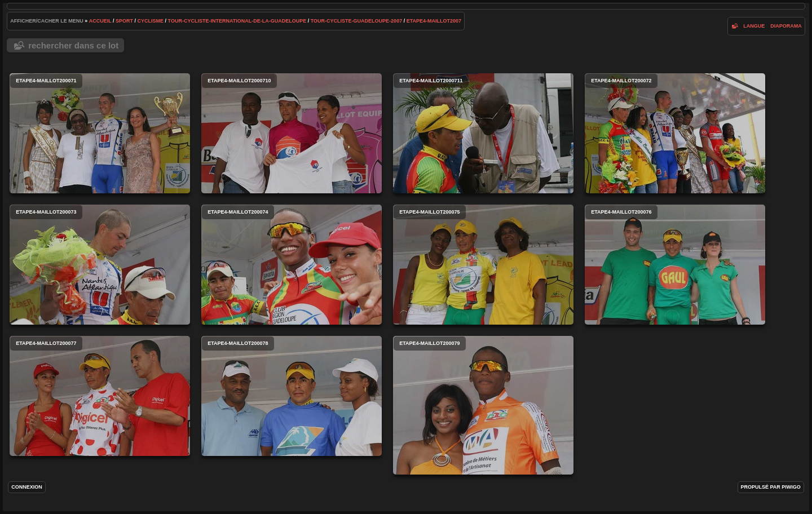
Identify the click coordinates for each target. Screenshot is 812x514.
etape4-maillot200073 (100, 265)
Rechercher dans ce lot (73, 45)
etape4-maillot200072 (675, 133)
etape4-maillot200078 (292, 396)
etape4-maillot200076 (675, 265)
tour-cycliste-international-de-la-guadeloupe (237, 21)
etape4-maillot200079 (483, 405)
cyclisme (151, 21)
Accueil (100, 21)
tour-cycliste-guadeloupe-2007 (356, 21)
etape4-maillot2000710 (292, 133)
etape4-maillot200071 (100, 133)
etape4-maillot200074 (292, 265)
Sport (124, 21)
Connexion (27, 487)
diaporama (786, 26)
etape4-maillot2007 (434, 21)
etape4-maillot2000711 (483, 133)
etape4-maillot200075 (483, 265)
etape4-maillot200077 (100, 396)
